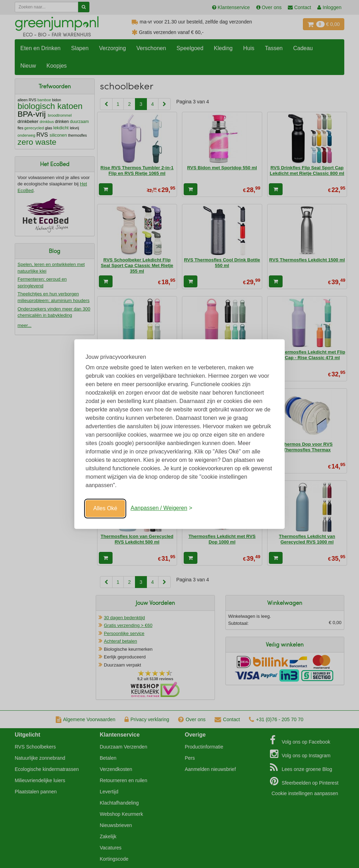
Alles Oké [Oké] (105, 508)
